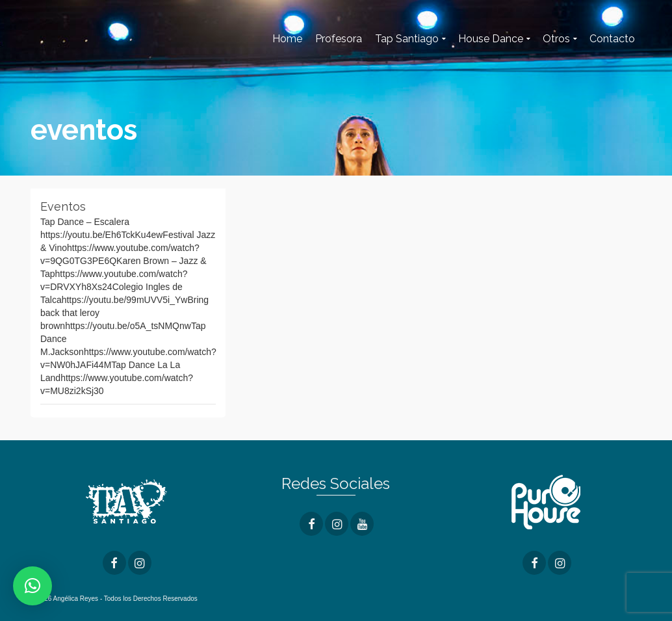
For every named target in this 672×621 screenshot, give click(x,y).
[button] (32, 586)
